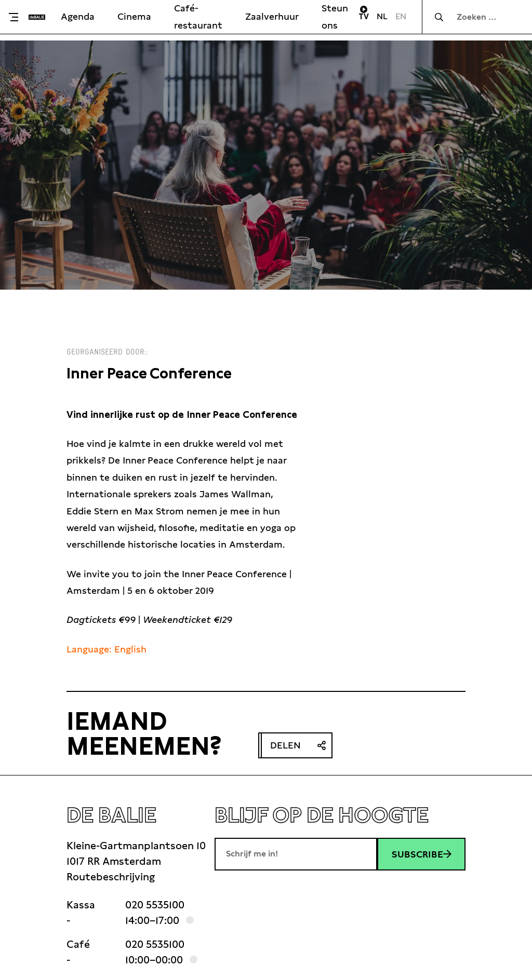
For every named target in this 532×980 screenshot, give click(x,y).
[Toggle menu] (17, 17)
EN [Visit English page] (401, 16)
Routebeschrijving (111, 877)
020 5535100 (155, 905)
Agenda (78, 16)
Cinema (134, 16)
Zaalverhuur (272, 16)
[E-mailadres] (296, 854)
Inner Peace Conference (149, 373)
